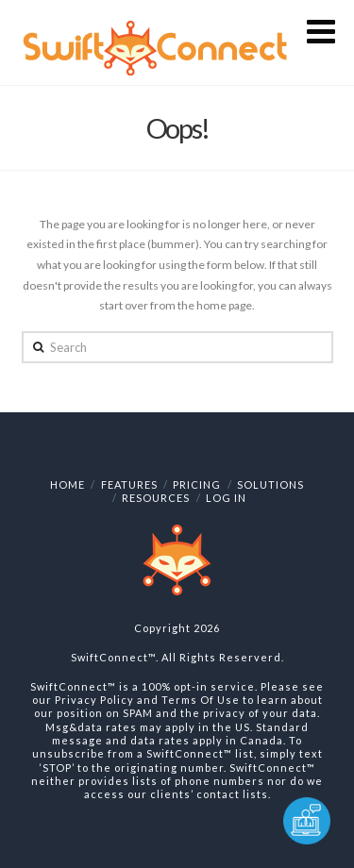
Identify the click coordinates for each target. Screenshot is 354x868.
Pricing (197, 484)
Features (129, 484)
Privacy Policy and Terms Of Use (147, 700)
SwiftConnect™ (113, 657)
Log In (226, 498)
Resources (156, 498)
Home (67, 484)
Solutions (270, 484)
